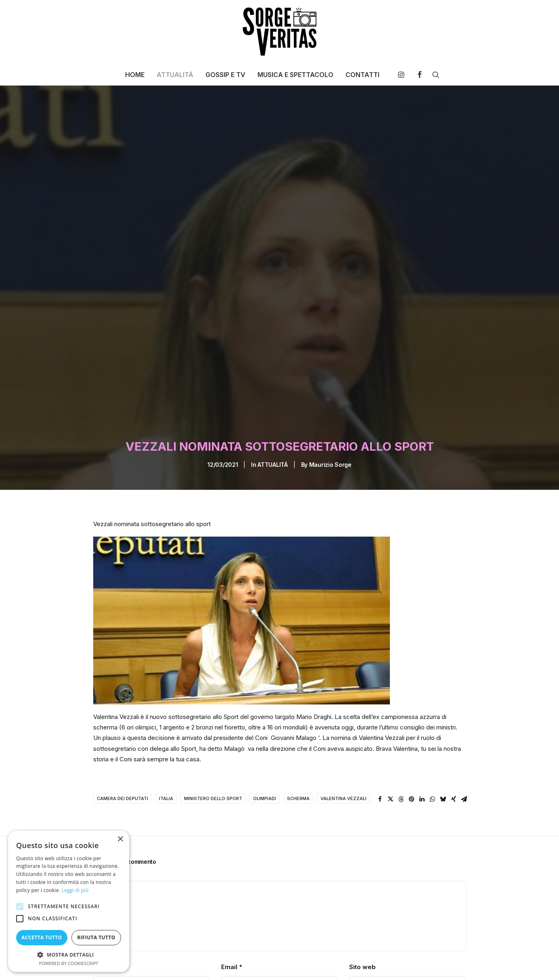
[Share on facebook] (380, 755)
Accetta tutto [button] (42, 937)
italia (166, 754)
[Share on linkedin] (422, 755)
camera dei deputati (122, 754)
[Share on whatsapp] (433, 755)
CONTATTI (362, 75)
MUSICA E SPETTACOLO (295, 75)
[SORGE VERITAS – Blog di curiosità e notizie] (279, 31)
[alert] (69, 901)
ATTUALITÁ (175, 75)
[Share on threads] (401, 755)
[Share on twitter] (391, 755)
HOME (135, 75)
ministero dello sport (213, 754)
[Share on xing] (454, 755)
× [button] (120, 839)
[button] (403, 75)
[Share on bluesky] (443, 755)
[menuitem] (135, 75)
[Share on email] (464, 755)
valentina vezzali (343, 754)
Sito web (362, 923)
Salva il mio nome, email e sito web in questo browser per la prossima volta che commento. (222, 965)
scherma (298, 754)
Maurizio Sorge (330, 421)
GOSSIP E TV (225, 75)
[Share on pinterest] (412, 755)
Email (232, 923)
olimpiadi (265, 754)
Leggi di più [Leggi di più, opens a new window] (75, 890)
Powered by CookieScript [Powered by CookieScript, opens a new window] (69, 963)
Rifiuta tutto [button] (96, 937)
